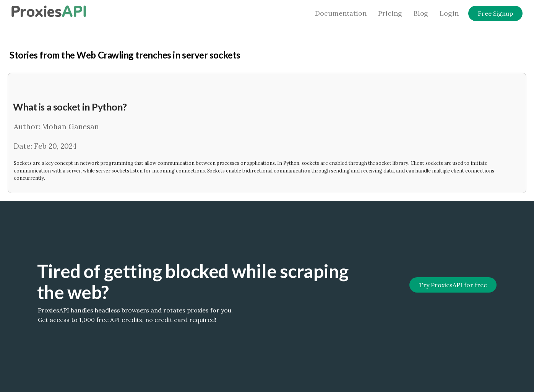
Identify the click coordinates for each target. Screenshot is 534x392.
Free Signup (495, 13)
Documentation (341, 13)
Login (449, 13)
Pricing (390, 13)
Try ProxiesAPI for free (453, 285)
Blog (421, 13)
